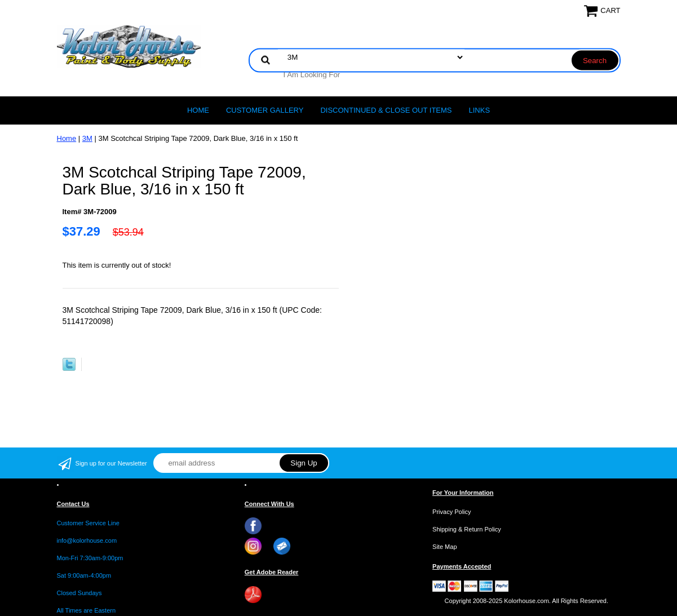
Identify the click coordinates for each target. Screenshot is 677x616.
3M (87, 138)
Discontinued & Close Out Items (386, 110)
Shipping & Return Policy (467, 529)
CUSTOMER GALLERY (265, 110)
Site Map (444, 547)
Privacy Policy (452, 512)
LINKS (480, 110)
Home (198, 110)
